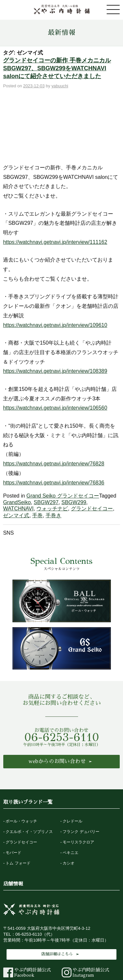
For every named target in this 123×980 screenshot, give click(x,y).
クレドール (72, 765)
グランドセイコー (92, 453)
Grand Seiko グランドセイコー (63, 440)
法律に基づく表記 (72, 956)
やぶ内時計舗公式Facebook (27, 917)
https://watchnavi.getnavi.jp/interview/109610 (55, 269)
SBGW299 (74, 447)
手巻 (37, 460)
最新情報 (62, 33)
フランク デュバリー (81, 776)
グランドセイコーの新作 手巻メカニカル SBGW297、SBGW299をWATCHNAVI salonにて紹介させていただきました (57, 68)
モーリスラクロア (78, 786)
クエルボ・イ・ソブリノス (29, 776)
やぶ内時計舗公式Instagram (85, 917)
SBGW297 (46, 447)
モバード (13, 797)
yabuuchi (60, 86)
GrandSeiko (17, 447)
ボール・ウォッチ (21, 765)
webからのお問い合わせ (57, 705)
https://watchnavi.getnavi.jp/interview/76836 (54, 426)
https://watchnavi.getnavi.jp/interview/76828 (54, 408)
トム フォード (18, 807)
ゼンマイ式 (16, 460)
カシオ (69, 807)
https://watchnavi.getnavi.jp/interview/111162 (55, 186)
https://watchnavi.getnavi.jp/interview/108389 (55, 315)
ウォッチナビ (52, 453)
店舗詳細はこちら (57, 898)
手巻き (53, 460)
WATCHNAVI (18, 453)
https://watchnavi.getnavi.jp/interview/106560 (55, 352)
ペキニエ (71, 797)
